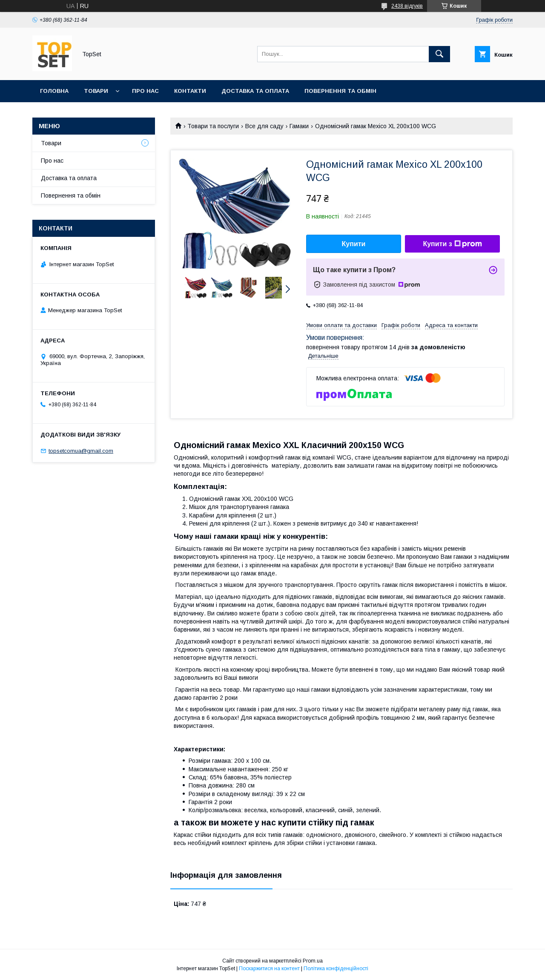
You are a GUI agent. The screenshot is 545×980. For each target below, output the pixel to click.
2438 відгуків (407, 6)
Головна (54, 91)
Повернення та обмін (340, 91)
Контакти (190, 91)
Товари (96, 91)
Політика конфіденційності (336, 969)
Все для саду (264, 126)
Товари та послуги (213, 126)
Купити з (452, 244)
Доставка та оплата (255, 91)
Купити (354, 244)
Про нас (145, 91)
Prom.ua (313, 961)
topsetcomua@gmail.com (81, 451)
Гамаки (299, 126)
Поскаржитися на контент (269, 969)
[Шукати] (439, 54)
